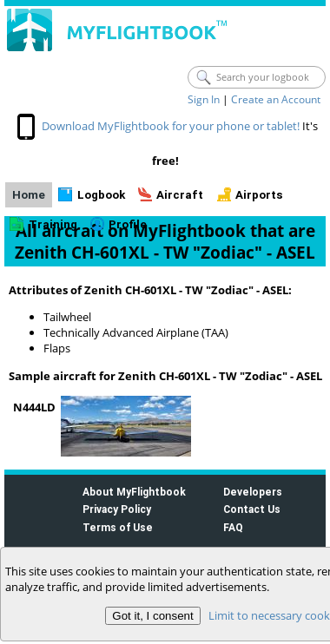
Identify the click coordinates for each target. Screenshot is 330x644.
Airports (259, 195)
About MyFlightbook (134, 492)
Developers (253, 492)
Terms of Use (118, 527)
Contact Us (252, 509)
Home (29, 195)
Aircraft (180, 195)
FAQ (233, 527)
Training (53, 224)
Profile (128, 224)
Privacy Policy (117, 509)
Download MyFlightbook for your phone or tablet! (171, 126)
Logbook (101, 195)
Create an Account (276, 99)
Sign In (204, 99)
